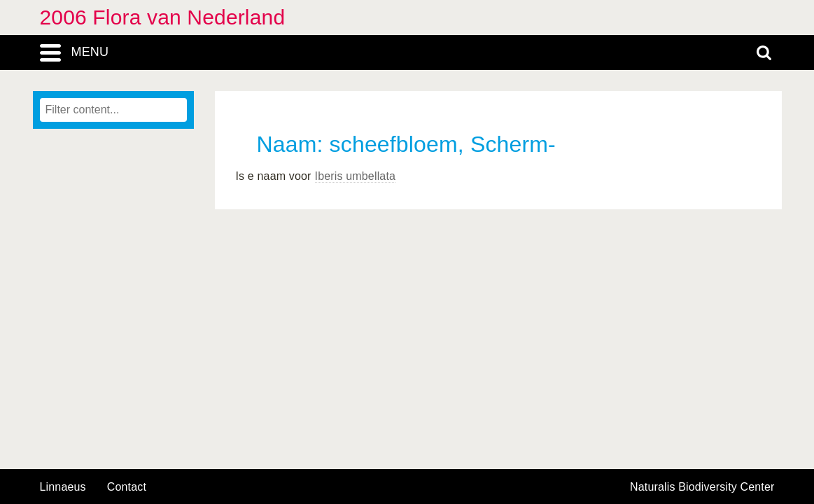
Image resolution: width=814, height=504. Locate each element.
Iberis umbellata (356, 176)
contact (127, 487)
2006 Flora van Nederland (163, 17)
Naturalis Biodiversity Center (702, 487)
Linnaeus (63, 487)
